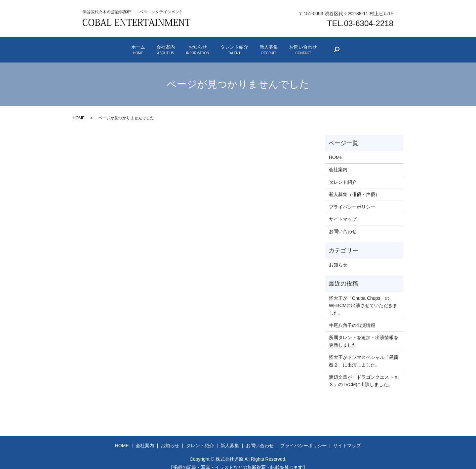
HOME (79, 111)
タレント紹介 (243, 46)
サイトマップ (343, 212)
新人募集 (294, 46)
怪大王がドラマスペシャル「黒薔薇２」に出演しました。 (364, 354)
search (393, 48)
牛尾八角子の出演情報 (352, 318)
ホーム (97, 46)
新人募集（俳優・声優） (354, 187)
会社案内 (141, 46)
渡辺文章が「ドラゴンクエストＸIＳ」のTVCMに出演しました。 (364, 373)
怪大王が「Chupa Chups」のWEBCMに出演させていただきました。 (363, 298)
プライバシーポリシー (352, 200)
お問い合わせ (344, 46)
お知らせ (189, 46)
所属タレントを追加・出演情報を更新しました (364, 334)
